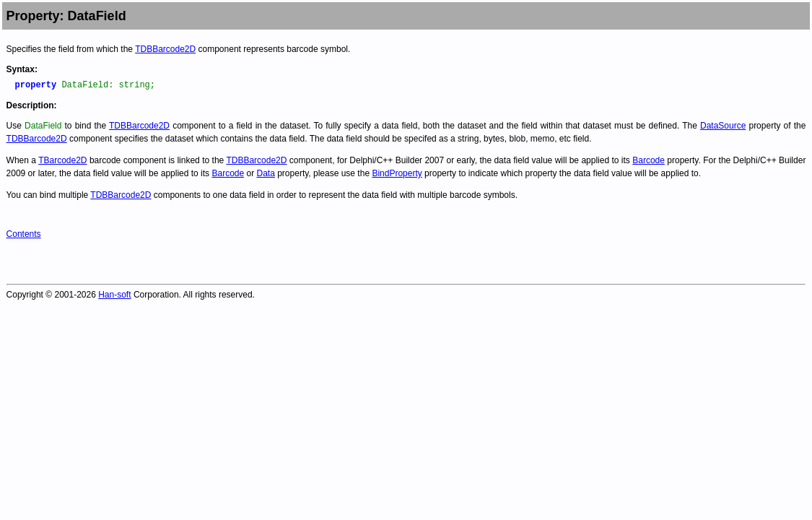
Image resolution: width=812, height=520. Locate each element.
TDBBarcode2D (165, 49)
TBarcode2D (62, 160)
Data (266, 173)
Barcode (649, 160)
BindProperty (397, 173)
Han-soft (114, 295)
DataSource (723, 126)
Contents (24, 234)
